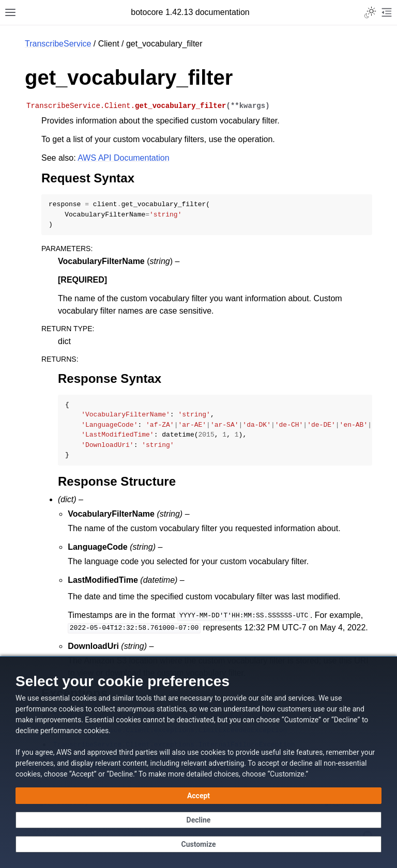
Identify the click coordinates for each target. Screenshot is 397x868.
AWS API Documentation (123, 158)
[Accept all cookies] (198, 796)
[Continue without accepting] (198, 820)
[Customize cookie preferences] (198, 844)
